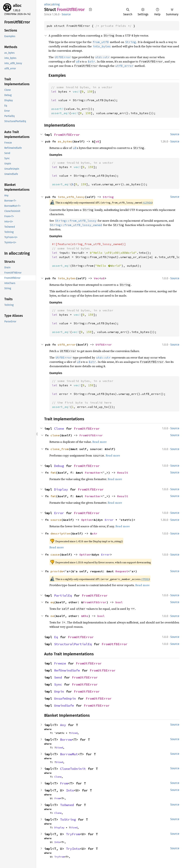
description (60, 533)
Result (123, 473)
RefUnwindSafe (67, 670)
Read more (99, 442)
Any (63, 725)
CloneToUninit (73, 769)
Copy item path (90, 9)
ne (52, 616)
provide (57, 571)
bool (119, 602)
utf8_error (67, 344)
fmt (53, 473)
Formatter (93, 473)
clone (55, 435)
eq (52, 602)
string (56, 4)
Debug (59, 466)
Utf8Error (104, 344)
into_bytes (67, 278)
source (56, 520)
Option (87, 520)
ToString (68, 819)
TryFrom (73, 834)
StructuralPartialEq (73, 644)
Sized (74, 733)
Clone (59, 429)
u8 (97, 141)
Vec (97, 278)
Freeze (60, 663)
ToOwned (67, 805)
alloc (17, 5)
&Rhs (85, 616)
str (95, 533)
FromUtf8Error (67, 135)
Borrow (66, 740)
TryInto (73, 849)
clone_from (60, 449)
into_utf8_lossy (71, 197)
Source (66, 14)
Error (59, 513)
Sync (58, 684)
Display (61, 489)
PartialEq (63, 595)
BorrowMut (69, 754)
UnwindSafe (64, 705)
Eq (56, 637)
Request (122, 571)
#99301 (145, 579)
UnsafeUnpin (65, 698)
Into (70, 790)
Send (58, 677)
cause (55, 554)
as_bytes (65, 141)
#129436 (147, 203)
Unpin (59, 691)
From (64, 783)
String (108, 197)
